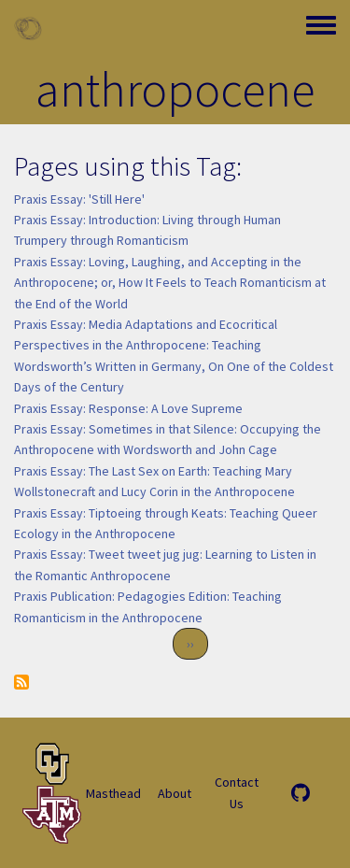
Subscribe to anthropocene (21, 682)
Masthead (113, 793)
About (175, 793)
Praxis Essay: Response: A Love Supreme (128, 408)
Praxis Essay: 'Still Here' (79, 199)
